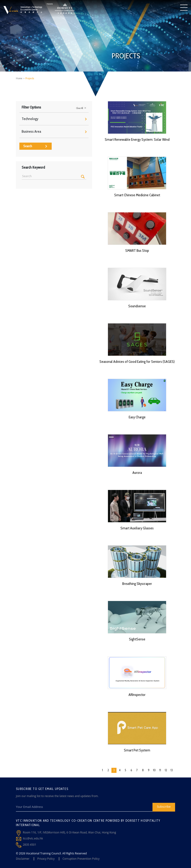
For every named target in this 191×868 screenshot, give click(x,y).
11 (160, 770)
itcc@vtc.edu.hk (33, 838)
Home (19, 78)
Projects (30, 78)
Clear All (81, 108)
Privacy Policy (46, 859)
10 (154, 770)
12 (166, 770)
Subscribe (164, 806)
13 (172, 770)
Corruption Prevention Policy (81, 859)
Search (35, 146)
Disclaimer (23, 859)
